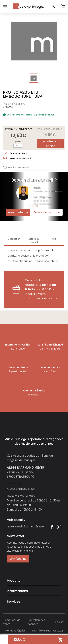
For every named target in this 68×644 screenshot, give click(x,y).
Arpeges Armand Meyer (21, 489)
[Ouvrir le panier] (63, 6)
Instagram (59, 527)
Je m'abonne (18, 559)
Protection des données (36, 622)
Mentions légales (15, 630)
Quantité (18, 142)
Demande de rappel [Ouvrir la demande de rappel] (47, 212)
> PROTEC (8, 107)
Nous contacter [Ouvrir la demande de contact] (18, 212)
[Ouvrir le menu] (5, 6)
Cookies (60, 622)
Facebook (52, 527)
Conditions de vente (12, 622)
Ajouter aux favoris (16, 167)
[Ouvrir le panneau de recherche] (53, 6)
